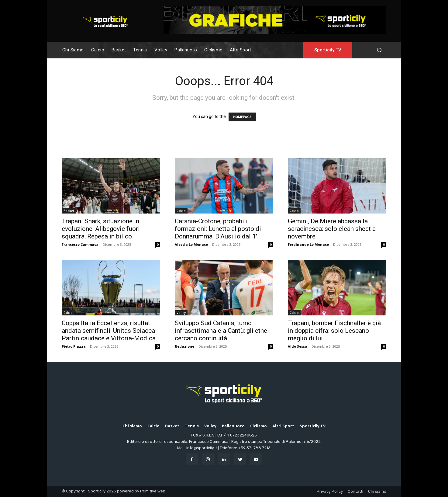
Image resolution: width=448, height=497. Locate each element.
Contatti (355, 491)
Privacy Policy (330, 491)
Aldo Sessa (298, 346)
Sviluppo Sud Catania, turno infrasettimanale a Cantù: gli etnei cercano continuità (222, 331)
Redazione (184, 346)
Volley (181, 313)
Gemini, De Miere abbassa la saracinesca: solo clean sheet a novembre (332, 229)
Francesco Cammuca (80, 244)
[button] (379, 50)
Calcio (181, 211)
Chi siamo (377, 491)
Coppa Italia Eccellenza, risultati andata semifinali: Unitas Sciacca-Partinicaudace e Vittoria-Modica (109, 331)
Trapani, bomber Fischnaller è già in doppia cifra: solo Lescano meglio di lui (334, 331)
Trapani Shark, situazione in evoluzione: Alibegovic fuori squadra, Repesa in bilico (101, 229)
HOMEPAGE (242, 117)
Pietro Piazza (74, 346)
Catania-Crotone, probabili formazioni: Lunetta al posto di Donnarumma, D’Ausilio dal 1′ (218, 229)
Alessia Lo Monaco (191, 244)
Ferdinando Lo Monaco (308, 244)
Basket (69, 211)
